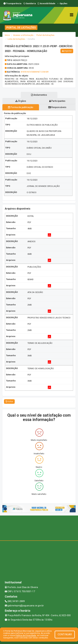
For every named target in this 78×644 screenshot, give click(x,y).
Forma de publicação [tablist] (21, 107)
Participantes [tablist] (57, 101)
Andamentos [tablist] (39, 95)
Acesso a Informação (23, 35)
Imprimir (67, 51)
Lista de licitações (16, 39)
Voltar (9, 402)
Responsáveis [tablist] (57, 107)
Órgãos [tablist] (21, 101)
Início (7, 35)
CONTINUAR (65, 634)
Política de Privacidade (26, 635)
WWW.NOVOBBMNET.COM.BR (35, 72)
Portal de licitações (45, 35)
